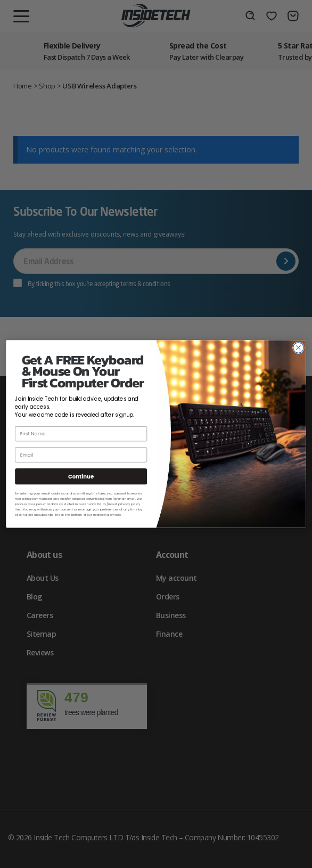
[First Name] (81, 434)
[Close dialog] (299, 348)
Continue (81, 476)
